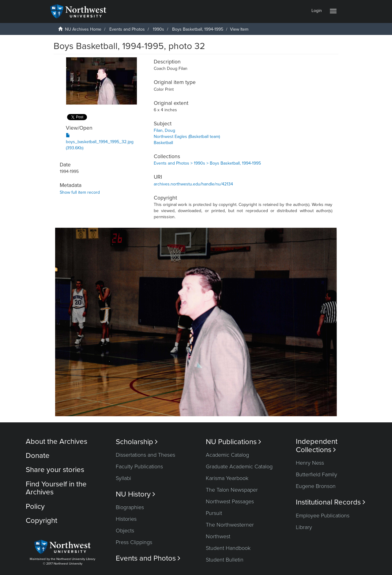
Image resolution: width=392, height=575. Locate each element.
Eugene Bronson (316, 486)
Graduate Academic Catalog (239, 466)
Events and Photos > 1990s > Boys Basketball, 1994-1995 (207, 163)
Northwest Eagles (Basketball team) (187, 137)
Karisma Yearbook (227, 478)
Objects (125, 531)
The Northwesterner (230, 525)
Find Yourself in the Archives (56, 488)
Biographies (130, 507)
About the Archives (57, 442)
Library (304, 527)
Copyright (41, 521)
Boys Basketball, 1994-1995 (198, 29)
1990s (158, 29)
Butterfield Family (317, 474)
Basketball (163, 143)
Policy (35, 506)
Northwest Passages (230, 501)
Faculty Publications (139, 466)
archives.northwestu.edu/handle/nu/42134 (193, 184)
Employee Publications (323, 516)
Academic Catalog (227, 455)
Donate (38, 456)
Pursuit (214, 513)
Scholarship (137, 442)
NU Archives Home (83, 29)
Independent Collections (317, 446)
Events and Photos (127, 29)
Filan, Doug (164, 130)
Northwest (218, 536)
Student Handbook (228, 548)
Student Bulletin (225, 560)
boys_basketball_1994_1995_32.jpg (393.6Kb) (100, 142)
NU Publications (234, 442)
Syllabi (123, 478)
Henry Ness (310, 463)
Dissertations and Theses (145, 455)
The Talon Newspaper (232, 490)
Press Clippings (134, 542)
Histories (126, 519)
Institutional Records (331, 502)
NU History (136, 494)
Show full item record (80, 192)
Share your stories (55, 470)
